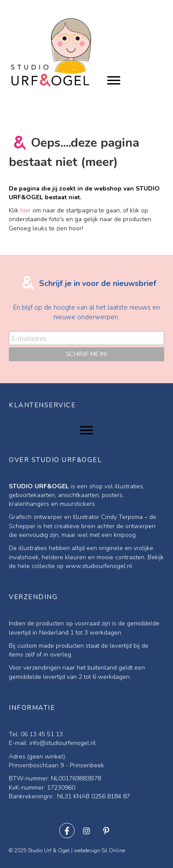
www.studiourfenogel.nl (99, 566)
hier (25, 210)
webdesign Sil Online (99, 850)
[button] (67, 831)
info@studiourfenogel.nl (63, 743)
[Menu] (114, 81)
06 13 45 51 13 (42, 734)
